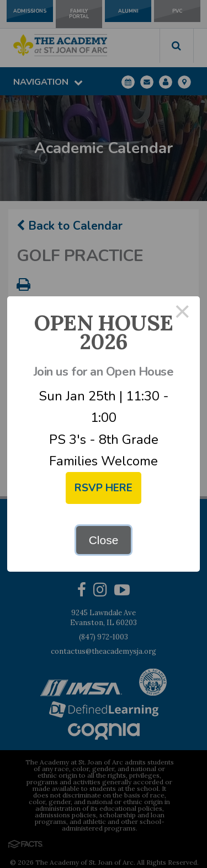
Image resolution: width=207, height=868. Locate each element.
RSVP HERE (104, 488)
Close (104, 540)
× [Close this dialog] (183, 314)
